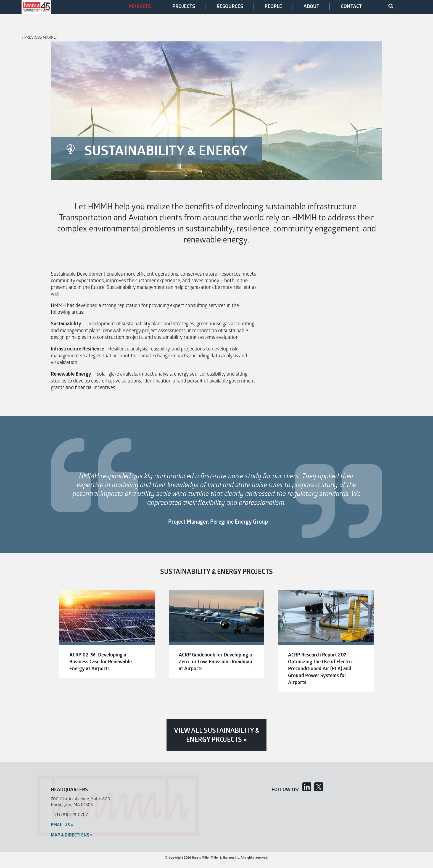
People (273, 6)
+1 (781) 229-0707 (71, 814)
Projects (184, 6)
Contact (351, 6)
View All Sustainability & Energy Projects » (217, 735)
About (311, 6)
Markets (140, 6)
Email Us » (62, 825)
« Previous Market (40, 37)
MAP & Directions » (72, 835)
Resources (230, 6)
